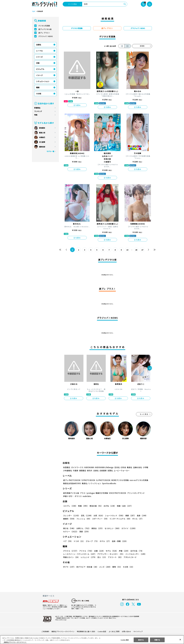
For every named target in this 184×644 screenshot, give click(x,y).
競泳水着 (96, 506)
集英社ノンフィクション (91, 483)
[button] (150, 368)
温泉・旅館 (119, 541)
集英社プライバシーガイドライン (63, 631)
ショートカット (114, 515)
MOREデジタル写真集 (119, 480)
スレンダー (71, 515)
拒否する (141, 640)
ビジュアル (40, 69)
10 (127, 250)
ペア (68, 541)
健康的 (69, 519)
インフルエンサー (136, 554)
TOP (33, 11)
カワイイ (128, 528)
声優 (123, 551)
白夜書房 (103, 471)
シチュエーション (43, 81)
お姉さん (83, 528)
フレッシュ (83, 519)
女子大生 (136, 551)
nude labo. (87, 496)
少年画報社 (68, 471)
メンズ (105, 567)
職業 (38, 87)
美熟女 (97, 528)
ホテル (105, 541)
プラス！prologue (87, 493)
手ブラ (69, 567)
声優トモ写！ (68, 496)
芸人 (102, 557)
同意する (157, 640)
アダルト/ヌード (129, 557)
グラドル (71, 551)
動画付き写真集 (101, 493)
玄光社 (117, 467)
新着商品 (37, 108)
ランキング (38, 111)
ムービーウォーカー (122, 471)
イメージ (39, 75)
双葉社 (110, 471)
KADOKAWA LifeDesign (104, 467)
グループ (92, 541)
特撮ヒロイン (71, 557)
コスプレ (70, 506)
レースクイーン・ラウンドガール (80, 554)
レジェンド (88, 557)
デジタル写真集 (44, 26)
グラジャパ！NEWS (46, 36)
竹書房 (76, 471)
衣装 (38, 63)
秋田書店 (67, 467)
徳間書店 (83, 471)
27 (142, 250)
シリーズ (39, 57)
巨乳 (86, 515)
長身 (141, 515)
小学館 (145, 467)
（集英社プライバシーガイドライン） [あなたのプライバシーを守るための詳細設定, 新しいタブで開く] (15, 642)
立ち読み (77, 105)
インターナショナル (120, 519)
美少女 (69, 528)
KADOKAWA (89, 467)
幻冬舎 (123, 467)
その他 (39, 94)
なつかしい (112, 528)
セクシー (144, 528)
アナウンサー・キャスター (111, 554)
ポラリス (78, 496)
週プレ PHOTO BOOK (72, 480)
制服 (83, 506)
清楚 (68, 532)
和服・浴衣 (124, 506)
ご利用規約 (45, 631)
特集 (36, 115)
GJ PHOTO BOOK (102, 480)
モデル (111, 551)
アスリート (115, 557)
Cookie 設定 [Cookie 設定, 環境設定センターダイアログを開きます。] (125, 640)
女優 (99, 551)
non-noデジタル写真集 (137, 480)
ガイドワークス (77, 467)
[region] (92, 640)
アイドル (86, 551)
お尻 (98, 515)
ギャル (137, 519)
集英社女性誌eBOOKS (72, 483)
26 (136, 250)
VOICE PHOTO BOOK (117, 493)
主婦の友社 (137, 467)
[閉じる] (180, 640)
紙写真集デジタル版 (71, 493)
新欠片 (90, 471)
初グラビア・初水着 (87, 567)
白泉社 (96, 471)
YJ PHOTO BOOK (88, 480)
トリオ (79, 541)
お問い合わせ (126, 631)
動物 (117, 567)
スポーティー (100, 519)
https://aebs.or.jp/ (61, 620)
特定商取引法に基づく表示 (86, 631)
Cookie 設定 (102, 631)
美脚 (130, 515)
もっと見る (144, 414)
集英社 (129, 467)
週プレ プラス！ (44, 33)
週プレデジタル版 (45, 29)
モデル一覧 (50, 151)
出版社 (39, 45)
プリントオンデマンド (135, 493)
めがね (109, 506)
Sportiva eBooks (108, 483)
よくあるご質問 (114, 631)
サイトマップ (138, 631)
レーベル (39, 51)
